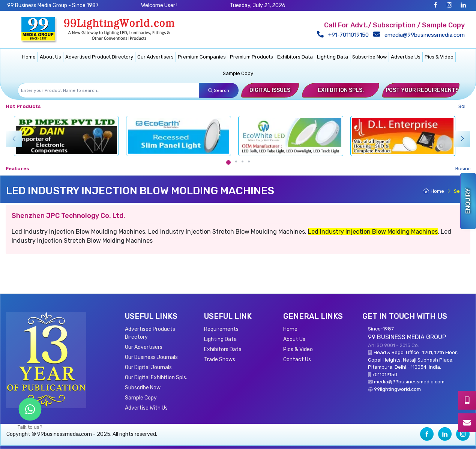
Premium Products (252, 57)
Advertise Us (406, 57)
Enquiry (468, 201)
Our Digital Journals (148, 367)
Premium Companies (202, 57)
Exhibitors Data (295, 57)
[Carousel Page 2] (236, 161)
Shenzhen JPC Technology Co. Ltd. (68, 216)
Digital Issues (270, 90)
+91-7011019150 (345, 35)
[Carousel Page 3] (243, 161)
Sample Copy (238, 73)
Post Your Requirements (422, 90)
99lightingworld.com (397, 389)
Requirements (221, 329)
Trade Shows (220, 360)
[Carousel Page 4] (249, 161)
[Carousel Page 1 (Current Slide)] (228, 162)
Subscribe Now (369, 57)
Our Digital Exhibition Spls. (156, 378)
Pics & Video (439, 57)
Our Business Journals (151, 357)
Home (29, 57)
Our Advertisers (155, 57)
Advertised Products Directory (150, 333)
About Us (50, 57)
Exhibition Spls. (341, 90)
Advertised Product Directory (99, 57)
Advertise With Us (146, 408)
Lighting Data (333, 57)
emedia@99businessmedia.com (421, 35)
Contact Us (297, 360)
